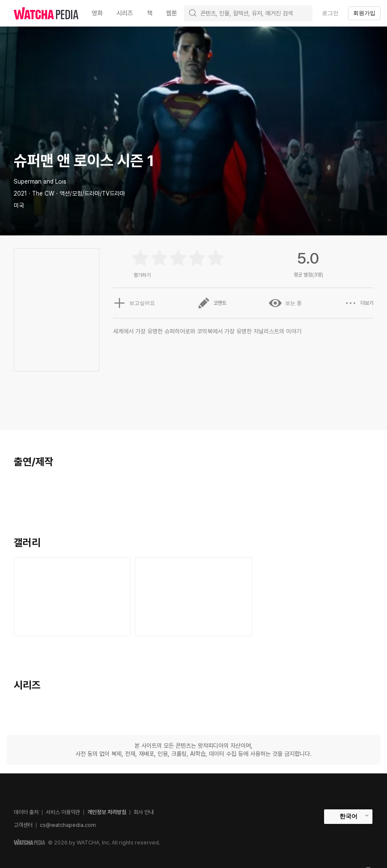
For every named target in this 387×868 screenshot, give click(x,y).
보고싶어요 (134, 303)
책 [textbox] (150, 13)
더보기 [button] (359, 303)
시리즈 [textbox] (125, 13)
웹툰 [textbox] (172, 13)
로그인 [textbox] (330, 13)
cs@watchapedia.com (68, 825)
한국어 (348, 816)
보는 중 (285, 303)
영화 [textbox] (97, 13)
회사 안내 (144, 812)
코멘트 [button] (212, 303)
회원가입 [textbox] (364, 13)
